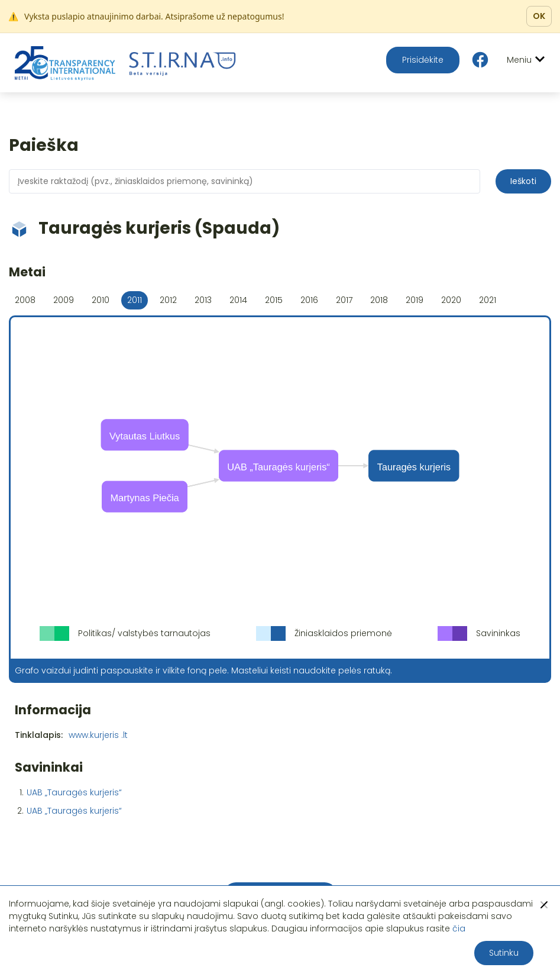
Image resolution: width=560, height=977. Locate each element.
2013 (203, 300)
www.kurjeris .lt (98, 735)
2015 (274, 300)
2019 (415, 300)
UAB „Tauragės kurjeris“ (74, 792)
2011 (135, 300)
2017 (344, 300)
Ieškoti (523, 181)
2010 (101, 300)
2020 (451, 300)
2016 (309, 300)
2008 (25, 300)
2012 (168, 300)
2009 (64, 300)
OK (539, 16)
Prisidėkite (423, 60)
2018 (379, 300)
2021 (488, 300)
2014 (238, 300)
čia (459, 928)
